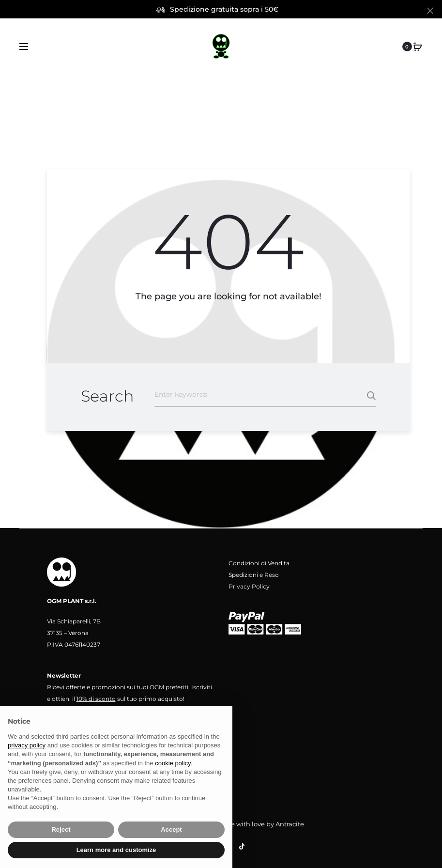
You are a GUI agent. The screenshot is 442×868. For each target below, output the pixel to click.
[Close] (430, 10)
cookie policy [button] (173, 763)
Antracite (290, 824)
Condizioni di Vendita (259, 563)
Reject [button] (61, 829)
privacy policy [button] (27, 745)
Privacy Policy (249, 586)
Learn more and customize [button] (116, 850)
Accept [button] (171, 829)
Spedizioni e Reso (254, 575)
